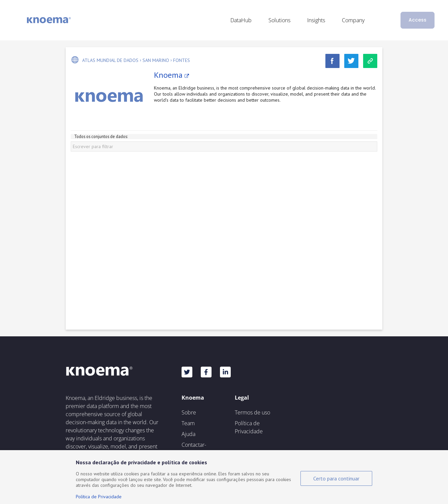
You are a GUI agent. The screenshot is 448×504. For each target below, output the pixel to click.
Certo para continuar (336, 478)
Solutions (279, 20)
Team (188, 423)
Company (353, 20)
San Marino (156, 60)
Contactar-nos (194, 449)
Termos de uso (252, 412)
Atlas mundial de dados (110, 60)
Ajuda (188, 434)
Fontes (182, 60)
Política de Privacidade (249, 427)
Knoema (171, 75)
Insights (316, 20)
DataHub (241, 20)
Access (418, 20)
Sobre (189, 412)
